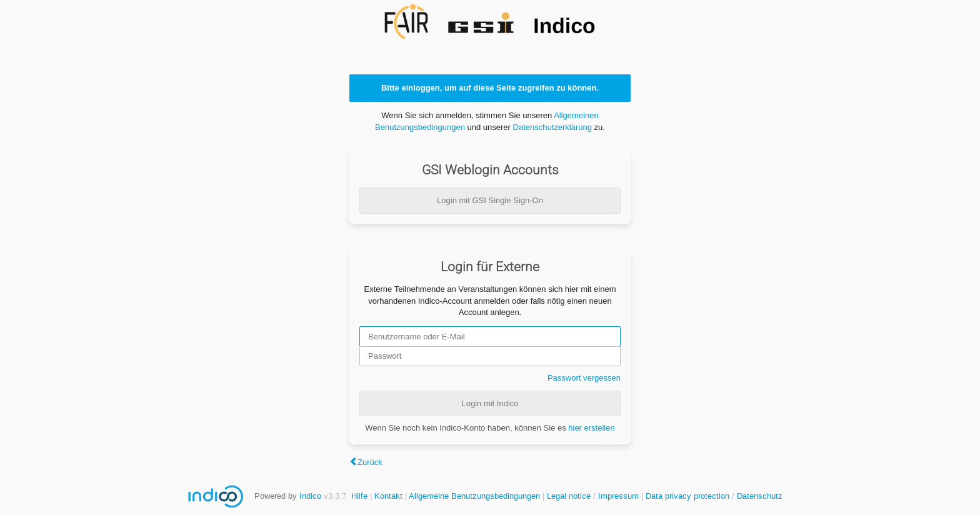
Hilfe (359, 496)
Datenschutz (760, 496)
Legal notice (570, 496)
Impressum (618, 496)
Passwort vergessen (584, 378)
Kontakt (388, 496)
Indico (310, 496)
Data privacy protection (689, 496)
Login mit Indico (490, 403)
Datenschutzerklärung (552, 127)
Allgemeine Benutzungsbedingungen (474, 496)
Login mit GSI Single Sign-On (490, 200)
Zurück (370, 462)
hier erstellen (591, 428)
